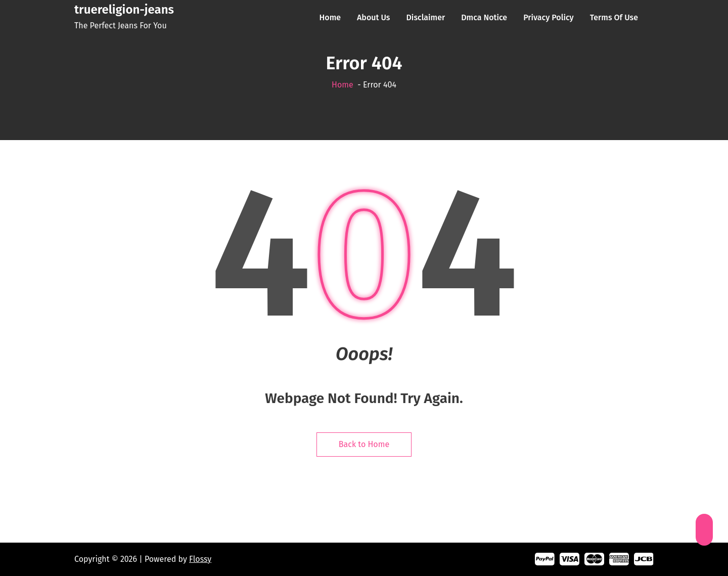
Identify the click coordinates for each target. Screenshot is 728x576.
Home (343, 85)
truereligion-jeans (124, 10)
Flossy (200, 559)
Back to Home (364, 444)
